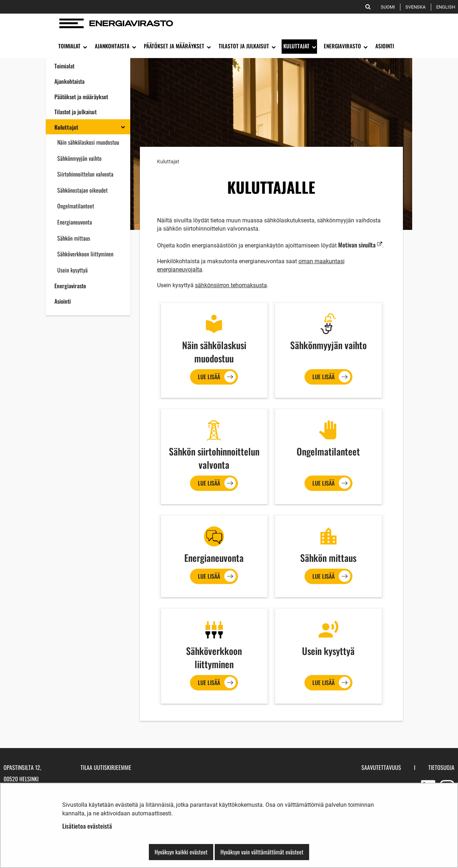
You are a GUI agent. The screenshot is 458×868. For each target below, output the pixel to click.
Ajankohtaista (69, 81)
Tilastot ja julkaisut (75, 112)
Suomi (389, 7)
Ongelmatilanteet (76, 206)
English (447, 7)
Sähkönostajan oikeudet (82, 190)
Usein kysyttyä (72, 270)
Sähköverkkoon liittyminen (85, 254)
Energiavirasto (70, 286)
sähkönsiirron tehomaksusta (231, 285)
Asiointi (63, 301)
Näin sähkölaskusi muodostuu (88, 142)
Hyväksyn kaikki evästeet (181, 852)
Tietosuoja (441, 767)
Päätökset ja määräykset (81, 97)
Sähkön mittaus (74, 238)
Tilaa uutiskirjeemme (106, 767)
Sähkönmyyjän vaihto (79, 158)
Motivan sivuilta (360, 245)
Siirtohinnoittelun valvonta (85, 174)
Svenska (417, 7)
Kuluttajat (66, 127)
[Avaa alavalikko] (84, 47)
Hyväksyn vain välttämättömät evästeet (262, 852)
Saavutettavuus (381, 767)
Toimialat (64, 66)
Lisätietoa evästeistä (87, 826)
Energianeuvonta (75, 222)
